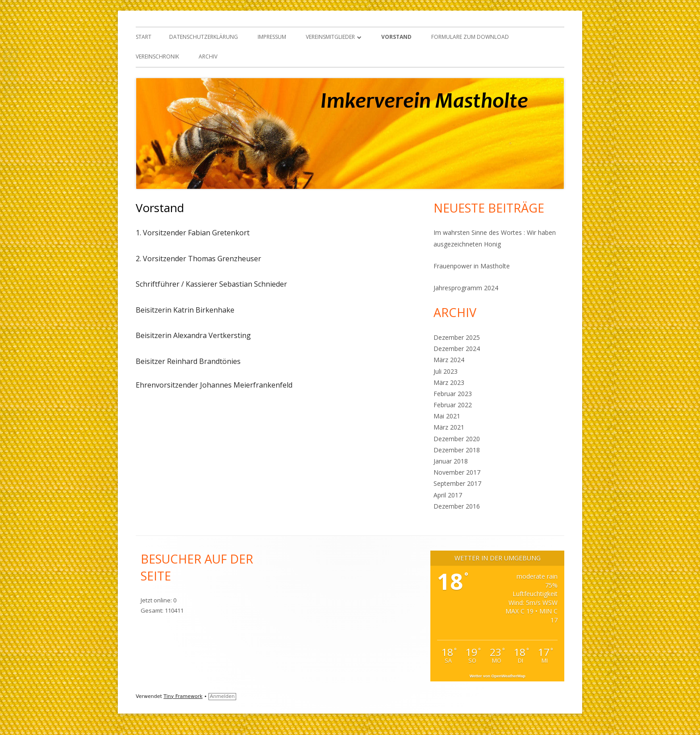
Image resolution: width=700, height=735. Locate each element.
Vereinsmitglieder (330, 37)
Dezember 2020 (457, 439)
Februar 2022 (453, 405)
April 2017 (448, 495)
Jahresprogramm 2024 (466, 288)
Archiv (208, 56)
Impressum (272, 37)
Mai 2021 (447, 416)
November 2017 (457, 472)
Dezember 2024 (457, 349)
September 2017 (457, 483)
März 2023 (449, 382)
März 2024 (449, 360)
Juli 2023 (446, 371)
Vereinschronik (157, 56)
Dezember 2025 (457, 337)
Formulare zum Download (470, 37)
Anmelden (222, 696)
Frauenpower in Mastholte (472, 266)
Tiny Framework (183, 696)
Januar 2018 (451, 461)
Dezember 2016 (457, 506)
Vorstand (396, 37)
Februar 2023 (453, 394)
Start (144, 37)
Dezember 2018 (457, 450)
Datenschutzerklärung (204, 37)
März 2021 (449, 427)
